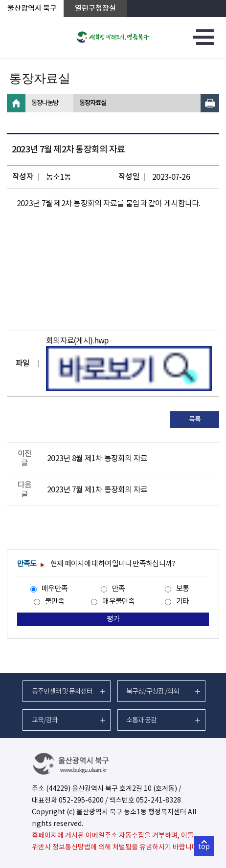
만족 (119, 589)
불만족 (55, 602)
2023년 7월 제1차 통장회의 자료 (97, 490)
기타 (183, 602)
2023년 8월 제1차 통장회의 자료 (97, 459)
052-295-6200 (81, 801)
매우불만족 (118, 602)
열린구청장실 (95, 9)
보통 (183, 589)
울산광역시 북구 (32, 9)
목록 (195, 420)
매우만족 (55, 589)
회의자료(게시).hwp (77, 341)
